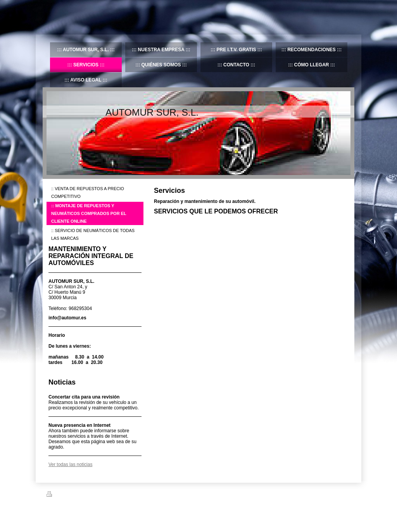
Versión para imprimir (71, 495)
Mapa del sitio (112, 495)
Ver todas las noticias (70, 464)
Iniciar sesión (338, 494)
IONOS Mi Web (107, 513)
